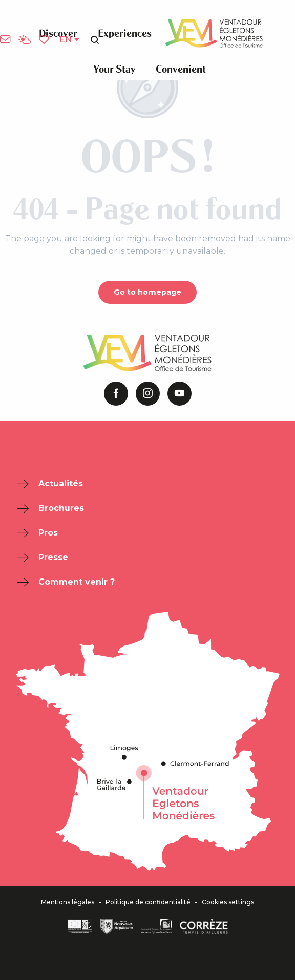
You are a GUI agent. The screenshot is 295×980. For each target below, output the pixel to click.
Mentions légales (68, 902)
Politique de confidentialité (148, 902)
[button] (95, 40)
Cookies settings (228, 902)
